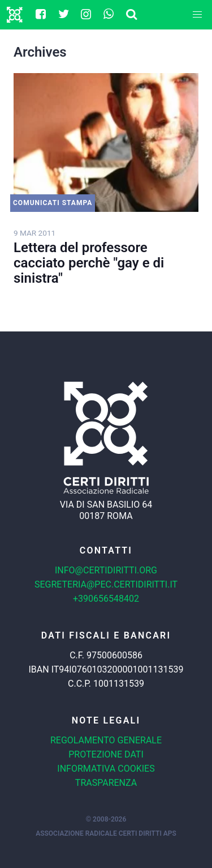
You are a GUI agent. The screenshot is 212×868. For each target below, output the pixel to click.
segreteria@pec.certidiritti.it (106, 584)
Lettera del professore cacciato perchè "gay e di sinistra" (89, 263)
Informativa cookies (106, 769)
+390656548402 (106, 599)
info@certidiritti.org (106, 570)
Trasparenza (106, 783)
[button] (197, 15)
